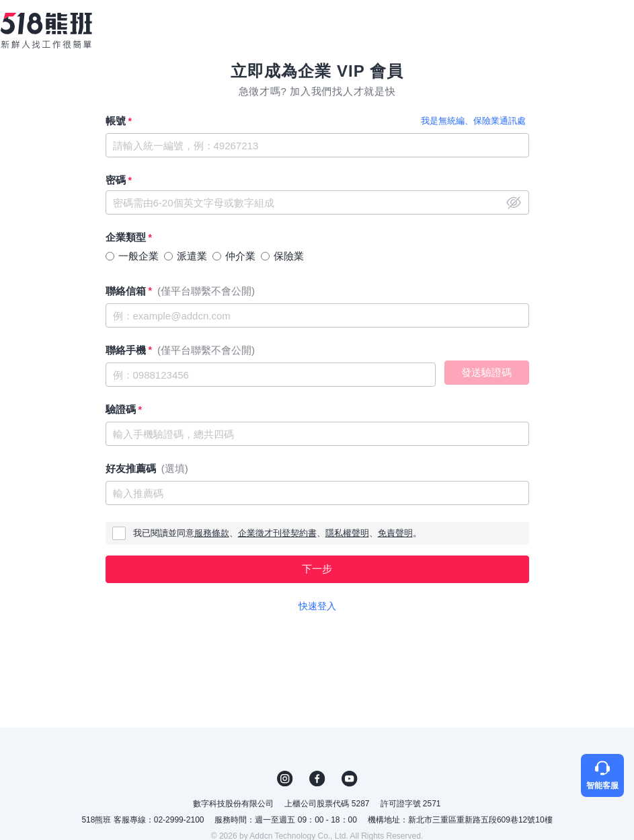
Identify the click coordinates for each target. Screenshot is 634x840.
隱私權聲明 (347, 533)
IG (285, 779)
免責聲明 (395, 533)
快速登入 (317, 606)
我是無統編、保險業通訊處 (473, 121)
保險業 (289, 256)
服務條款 (212, 533)
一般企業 (138, 256)
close (514, 202)
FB (317, 779)
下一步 (317, 569)
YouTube (350, 779)
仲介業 (240, 256)
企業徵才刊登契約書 (277, 533)
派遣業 (192, 256)
